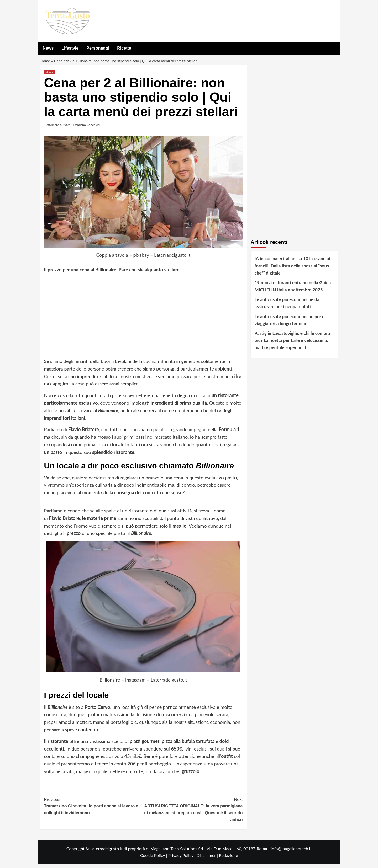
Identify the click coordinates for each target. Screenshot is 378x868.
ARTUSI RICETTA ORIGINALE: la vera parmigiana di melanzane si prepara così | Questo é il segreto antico (193, 813)
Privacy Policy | (182, 859)
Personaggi (98, 48)
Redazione (228, 859)
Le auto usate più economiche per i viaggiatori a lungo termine (289, 324)
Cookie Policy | (154, 859)
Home (46, 63)
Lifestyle (70, 48)
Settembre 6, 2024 (58, 129)
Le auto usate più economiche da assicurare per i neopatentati (287, 307)
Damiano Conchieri (87, 129)
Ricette (124, 48)
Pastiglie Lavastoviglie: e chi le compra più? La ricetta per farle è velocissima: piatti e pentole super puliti (292, 344)
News (48, 48)
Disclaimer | (208, 859)
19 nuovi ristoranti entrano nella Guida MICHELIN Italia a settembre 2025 (293, 290)
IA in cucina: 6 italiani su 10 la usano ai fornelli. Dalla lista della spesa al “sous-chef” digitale (293, 270)
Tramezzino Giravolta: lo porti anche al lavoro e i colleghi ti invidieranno (94, 810)
